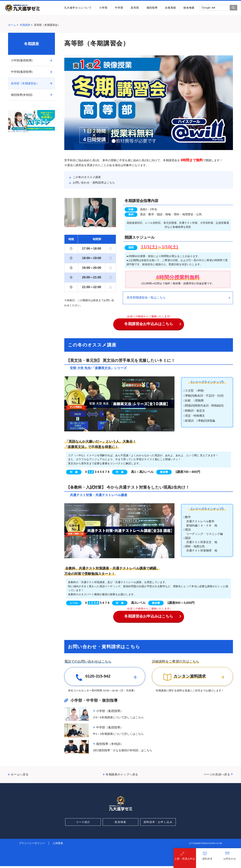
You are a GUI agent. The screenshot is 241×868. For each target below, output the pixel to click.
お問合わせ (230, 860)
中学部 (119, 8)
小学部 (103, 8)
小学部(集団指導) (22, 60)
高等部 (135, 8)
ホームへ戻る (20, 776)
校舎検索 (189, 8)
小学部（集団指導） (110, 713)
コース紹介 (83, 824)
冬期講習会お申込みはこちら (153, 324)
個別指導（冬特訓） (110, 746)
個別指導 (152, 8)
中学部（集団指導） (110, 729)
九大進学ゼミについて (78, 8)
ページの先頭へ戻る (217, 776)
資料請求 (207, 860)
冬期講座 (25, 25)
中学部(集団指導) (22, 72)
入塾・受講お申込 (185, 860)
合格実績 (170, 8)
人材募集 (58, 845)
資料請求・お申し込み (158, 824)
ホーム (12, 25)
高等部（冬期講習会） (25, 83)
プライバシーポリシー (32, 845)
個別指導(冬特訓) (22, 95)
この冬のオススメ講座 (87, 177)
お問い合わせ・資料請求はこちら (94, 182)
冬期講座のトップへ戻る (122, 776)
